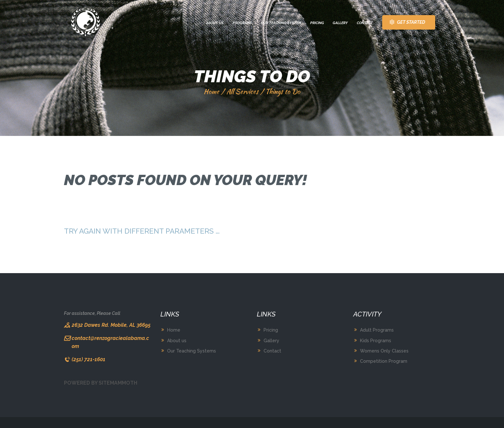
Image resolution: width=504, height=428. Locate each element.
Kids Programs (376, 341)
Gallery (271, 341)
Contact (272, 351)
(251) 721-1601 (89, 359)
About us (177, 341)
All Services (242, 91)
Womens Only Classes (384, 351)
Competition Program (384, 361)
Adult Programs (377, 330)
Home (212, 91)
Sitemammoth (118, 383)
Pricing (271, 330)
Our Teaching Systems (192, 351)
